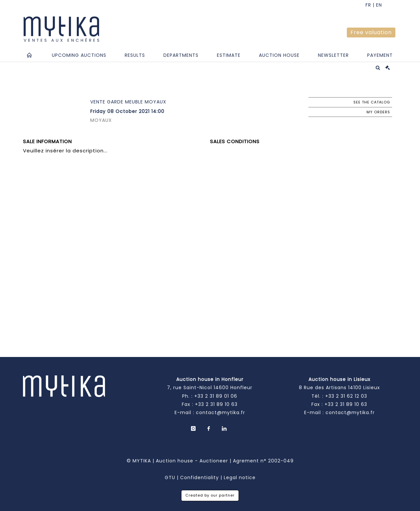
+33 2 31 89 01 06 (216, 396)
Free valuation (371, 32)
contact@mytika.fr (220, 412)
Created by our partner (210, 495)
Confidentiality (199, 478)
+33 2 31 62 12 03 (346, 396)
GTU (170, 478)
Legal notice (240, 478)
